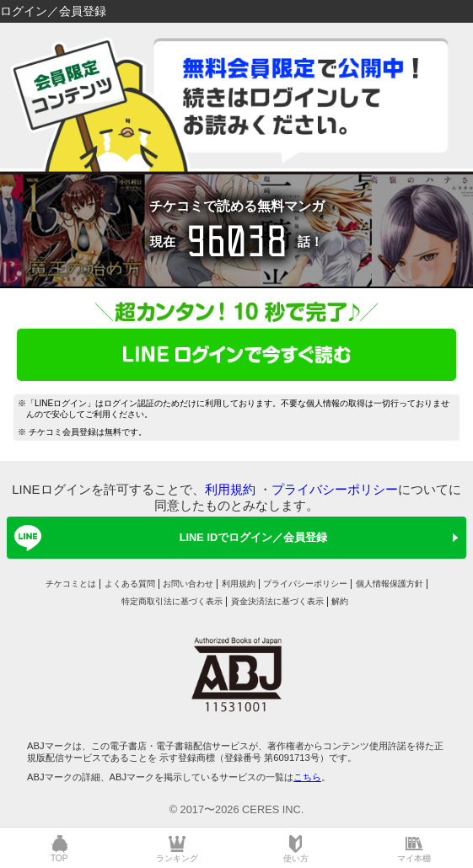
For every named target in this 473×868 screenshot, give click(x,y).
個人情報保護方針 (390, 584)
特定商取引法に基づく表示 (172, 601)
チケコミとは (71, 584)
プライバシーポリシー (335, 489)
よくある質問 (130, 584)
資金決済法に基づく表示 (277, 601)
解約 (340, 601)
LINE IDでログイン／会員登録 (168, 538)
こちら (307, 777)
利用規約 (230, 489)
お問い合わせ (188, 584)
